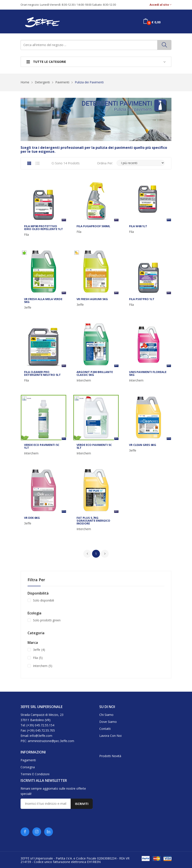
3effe (28, 308)
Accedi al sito (161, 5)
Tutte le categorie (46, 62)
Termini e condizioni (35, 774)
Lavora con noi (110, 736)
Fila (26, 235)
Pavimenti (62, 82)
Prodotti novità (110, 756)
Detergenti (42, 82)
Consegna (28, 767)
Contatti (105, 729)
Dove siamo (108, 722)
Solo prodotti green (47, 620)
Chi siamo (106, 715)
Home (25, 82)
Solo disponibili (44, 600)
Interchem (84, 380)
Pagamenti (28, 760)
